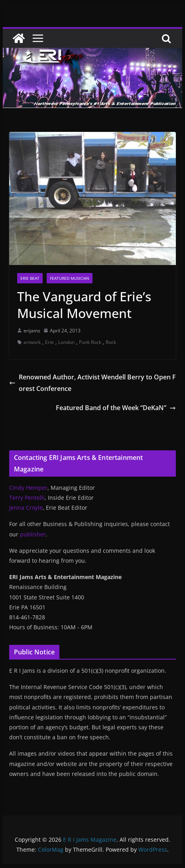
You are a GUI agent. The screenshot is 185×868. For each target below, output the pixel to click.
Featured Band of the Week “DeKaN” (116, 408)
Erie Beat (30, 278)
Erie (49, 342)
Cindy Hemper (28, 488)
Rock (111, 342)
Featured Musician (70, 278)
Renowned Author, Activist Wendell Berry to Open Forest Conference (92, 383)
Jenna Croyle (26, 508)
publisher (33, 534)
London (66, 342)
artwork (32, 342)
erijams (32, 331)
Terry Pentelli (27, 498)
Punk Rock (90, 342)
